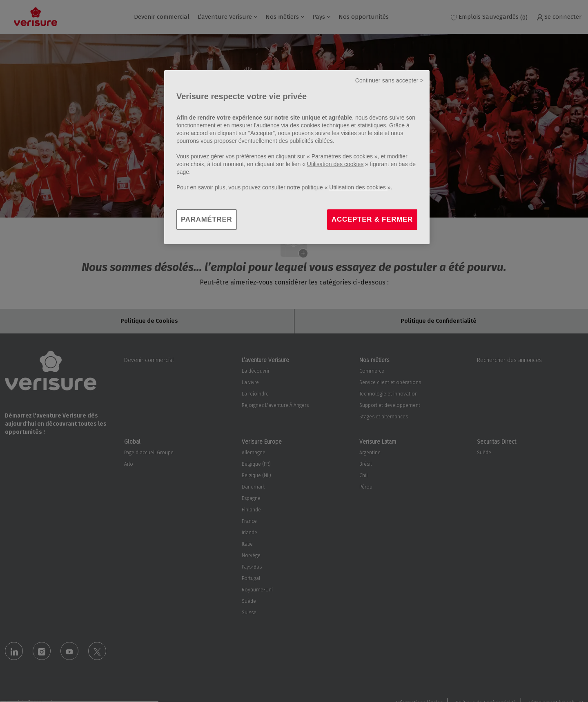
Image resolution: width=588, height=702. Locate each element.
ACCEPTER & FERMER (372, 219)
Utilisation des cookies (335, 164)
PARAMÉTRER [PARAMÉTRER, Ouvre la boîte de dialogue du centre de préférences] (207, 219)
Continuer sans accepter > (389, 80)
